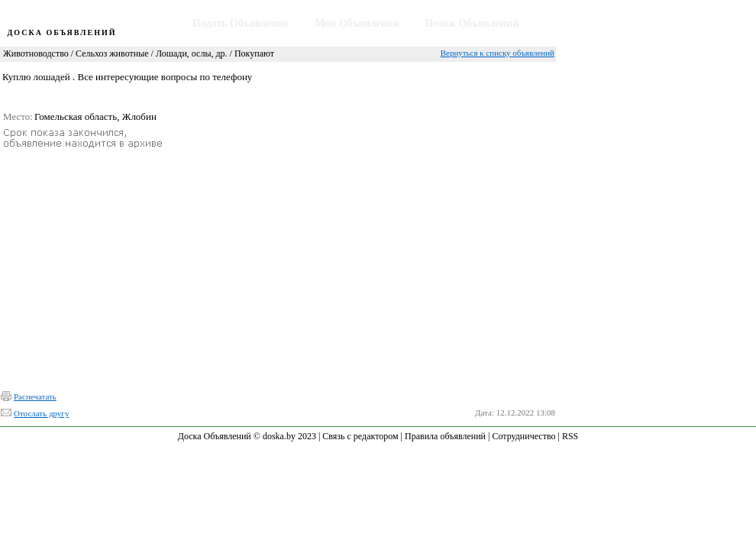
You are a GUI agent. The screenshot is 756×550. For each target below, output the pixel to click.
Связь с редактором (360, 436)
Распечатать (35, 396)
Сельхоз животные (112, 53)
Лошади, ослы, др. (192, 53)
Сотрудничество (523, 436)
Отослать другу (41, 413)
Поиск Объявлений (472, 23)
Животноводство (36, 53)
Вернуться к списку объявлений (498, 53)
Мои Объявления (357, 23)
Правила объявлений (445, 436)
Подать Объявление (241, 23)
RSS (570, 436)
